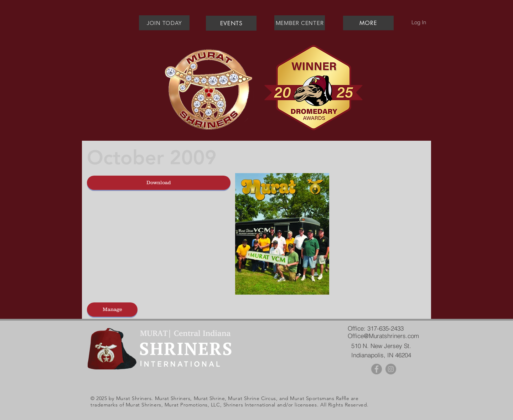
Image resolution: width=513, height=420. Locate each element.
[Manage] (112, 310)
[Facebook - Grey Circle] (377, 369)
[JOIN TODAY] (164, 23)
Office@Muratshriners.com (383, 336)
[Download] (159, 183)
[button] (368, 23)
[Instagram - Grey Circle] (391, 369)
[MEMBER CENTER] (300, 23)
